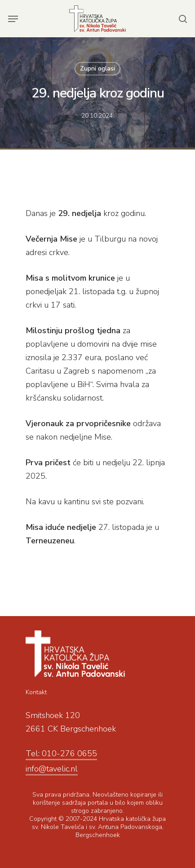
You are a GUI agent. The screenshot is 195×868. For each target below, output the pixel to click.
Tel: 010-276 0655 (61, 753)
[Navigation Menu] (13, 19)
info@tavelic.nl (52, 769)
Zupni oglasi (97, 68)
